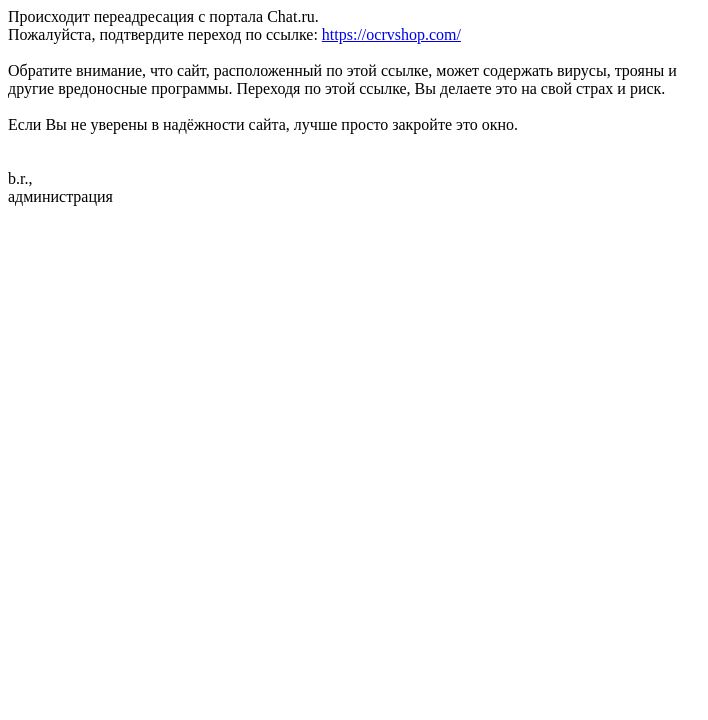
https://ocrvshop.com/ (391, 34)
